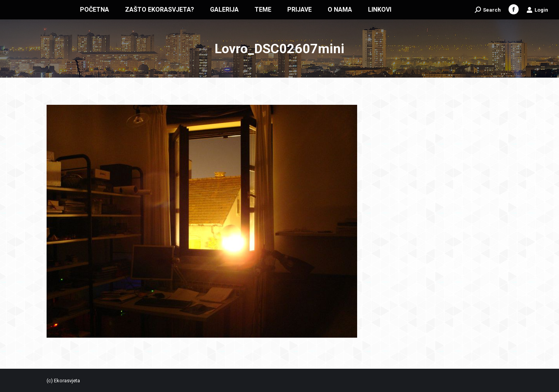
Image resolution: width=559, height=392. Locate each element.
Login (537, 10)
